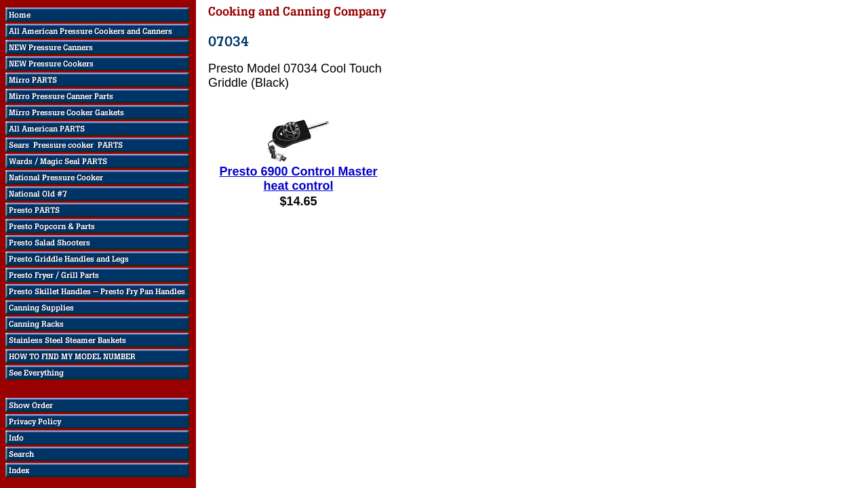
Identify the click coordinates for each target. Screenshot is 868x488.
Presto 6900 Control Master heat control (298, 179)
